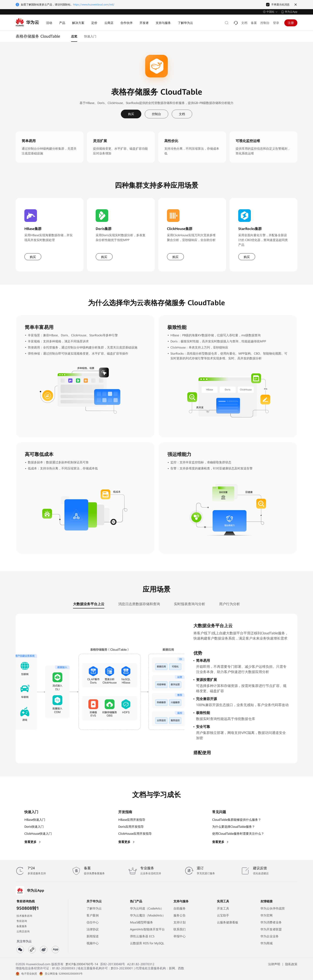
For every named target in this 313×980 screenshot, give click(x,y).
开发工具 (223, 908)
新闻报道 (93, 936)
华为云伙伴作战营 (273, 908)
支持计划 (180, 922)
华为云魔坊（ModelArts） (148, 915)
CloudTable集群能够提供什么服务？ (237, 820)
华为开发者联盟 (271, 929)
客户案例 (93, 915)
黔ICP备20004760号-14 (82, 964)
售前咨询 (22, 921)
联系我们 (180, 929)
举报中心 (180, 936)
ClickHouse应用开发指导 (135, 834)
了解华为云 (94, 908)
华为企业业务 (270, 936)
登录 (276, 23)
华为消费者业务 (271, 922)
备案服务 (22, 926)
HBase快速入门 (35, 820)
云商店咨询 (23, 931)
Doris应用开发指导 (131, 827)
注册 (291, 23)
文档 (244, 23)
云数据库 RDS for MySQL (147, 943)
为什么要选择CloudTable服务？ (234, 827)
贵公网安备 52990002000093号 (64, 974)
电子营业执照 (29, 974)
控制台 (265, 23)
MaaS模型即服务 (142, 922)
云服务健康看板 (228, 922)
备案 (254, 23)
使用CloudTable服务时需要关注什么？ (238, 834)
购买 (131, 114)
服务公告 (180, 915)
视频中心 (93, 943)
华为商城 (266, 943)
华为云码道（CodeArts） (147, 908)
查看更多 (33, 842)
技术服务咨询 (24, 916)
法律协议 (93, 929)
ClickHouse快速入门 (38, 834)
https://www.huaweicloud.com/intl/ (94, 5)
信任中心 (93, 922)
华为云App (291, 12)
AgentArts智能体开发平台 (147, 929)
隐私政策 (291, 964)
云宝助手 (223, 915)
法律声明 (274, 964)
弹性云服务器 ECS (142, 936)
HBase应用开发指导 (132, 820)
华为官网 (266, 915)
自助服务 (180, 908)
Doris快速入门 (34, 827)
